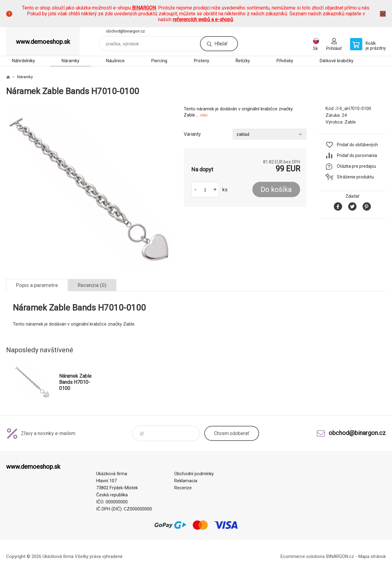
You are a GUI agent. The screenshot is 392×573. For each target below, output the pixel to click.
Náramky (70, 61)
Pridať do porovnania (357, 155)
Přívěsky (285, 61)
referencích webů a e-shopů (203, 19)
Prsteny (202, 61)
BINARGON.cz (340, 556)
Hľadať (221, 44)
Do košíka (276, 190)
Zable (350, 122)
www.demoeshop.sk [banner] (43, 42)
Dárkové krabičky (337, 61)
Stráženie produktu (355, 177)
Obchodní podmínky (194, 474)
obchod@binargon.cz (125, 31)
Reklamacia (186, 481)
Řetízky (243, 61)
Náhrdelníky (23, 61)
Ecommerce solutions (303, 556)
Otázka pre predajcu (356, 166)
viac (204, 115)
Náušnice (115, 61)
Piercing (159, 61)
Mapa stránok (372, 556)
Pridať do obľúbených (357, 145)
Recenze (183, 488)
